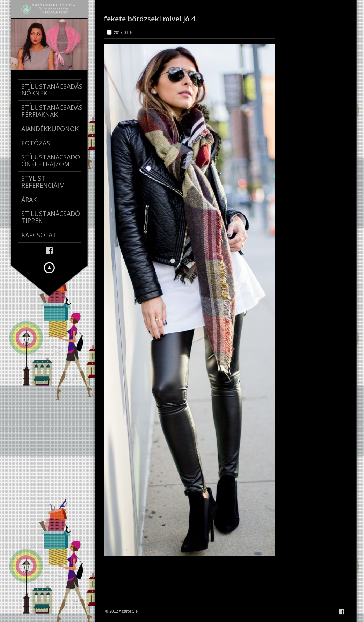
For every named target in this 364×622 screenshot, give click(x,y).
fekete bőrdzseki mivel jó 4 (149, 19)
